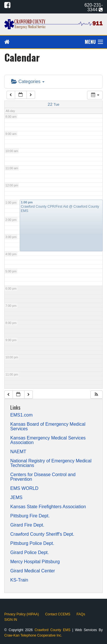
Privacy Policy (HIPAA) (22, 614)
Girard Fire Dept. (27, 525)
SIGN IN (11, 620)
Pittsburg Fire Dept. (30, 516)
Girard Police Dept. (30, 553)
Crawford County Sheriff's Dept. (42, 534)
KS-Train (19, 580)
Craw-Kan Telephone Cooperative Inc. (33, 635)
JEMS (16, 498)
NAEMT (18, 452)
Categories (28, 82)
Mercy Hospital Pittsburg (35, 562)
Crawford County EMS (53, 630)
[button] (96, 395)
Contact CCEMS (58, 614)
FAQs (81, 614)
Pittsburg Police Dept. (32, 543)
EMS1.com (21, 415)
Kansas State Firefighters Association (48, 507)
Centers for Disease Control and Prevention (43, 477)
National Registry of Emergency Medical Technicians (51, 463)
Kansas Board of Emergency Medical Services (48, 427)
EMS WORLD (24, 488)
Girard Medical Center (33, 571)
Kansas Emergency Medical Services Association (48, 440)
